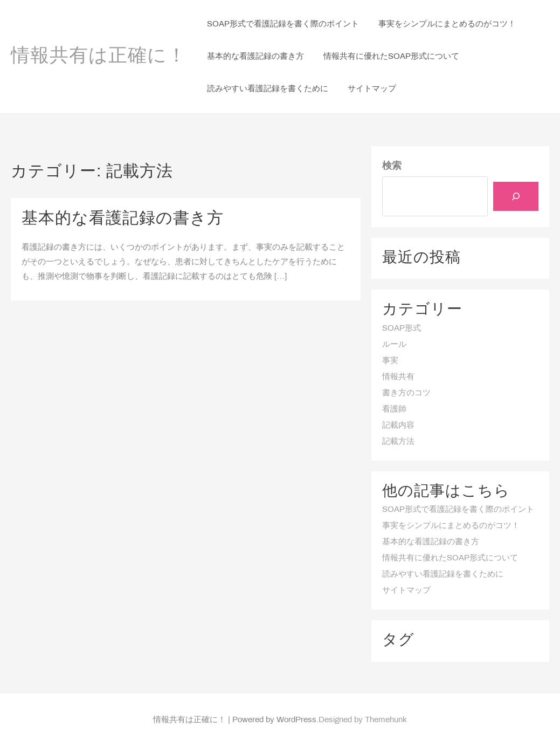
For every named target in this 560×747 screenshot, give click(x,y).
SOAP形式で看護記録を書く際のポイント (458, 510)
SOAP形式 (402, 328)
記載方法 (398, 442)
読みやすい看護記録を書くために (443, 574)
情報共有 (398, 377)
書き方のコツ (406, 393)
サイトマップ (406, 591)
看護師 (394, 409)
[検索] (516, 196)
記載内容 (398, 426)
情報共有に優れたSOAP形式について (450, 558)
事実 (390, 361)
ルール (394, 345)
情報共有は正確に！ (99, 57)
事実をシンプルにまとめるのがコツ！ (451, 526)
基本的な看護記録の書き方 (123, 219)
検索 (392, 166)
